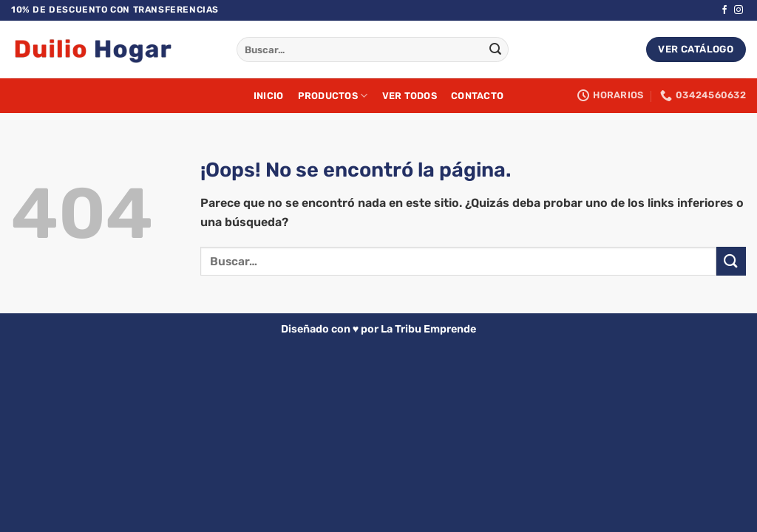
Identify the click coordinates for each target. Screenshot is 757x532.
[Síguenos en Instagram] (739, 10)
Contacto (477, 96)
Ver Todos (410, 96)
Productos (333, 96)
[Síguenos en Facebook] (724, 10)
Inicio (269, 96)
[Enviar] (495, 50)
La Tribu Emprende (428, 329)
